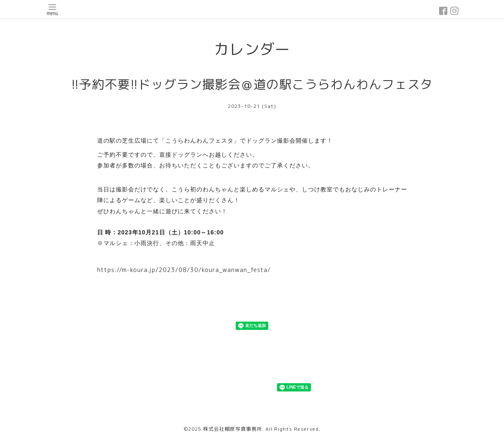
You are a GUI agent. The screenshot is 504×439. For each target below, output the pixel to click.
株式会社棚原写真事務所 (233, 429)
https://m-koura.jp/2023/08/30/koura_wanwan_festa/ (184, 270)
